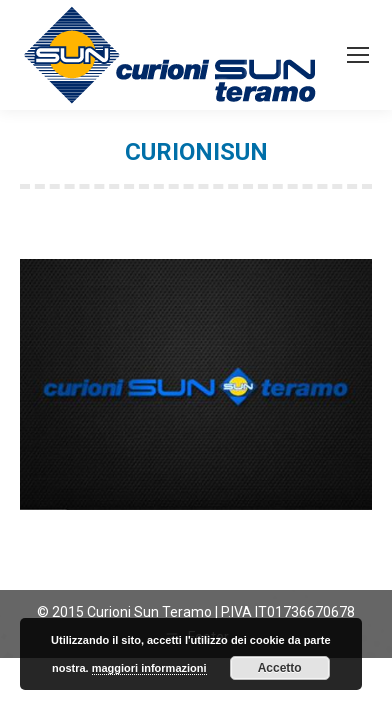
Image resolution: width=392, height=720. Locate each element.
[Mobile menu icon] (358, 55)
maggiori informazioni (149, 668)
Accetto (280, 668)
